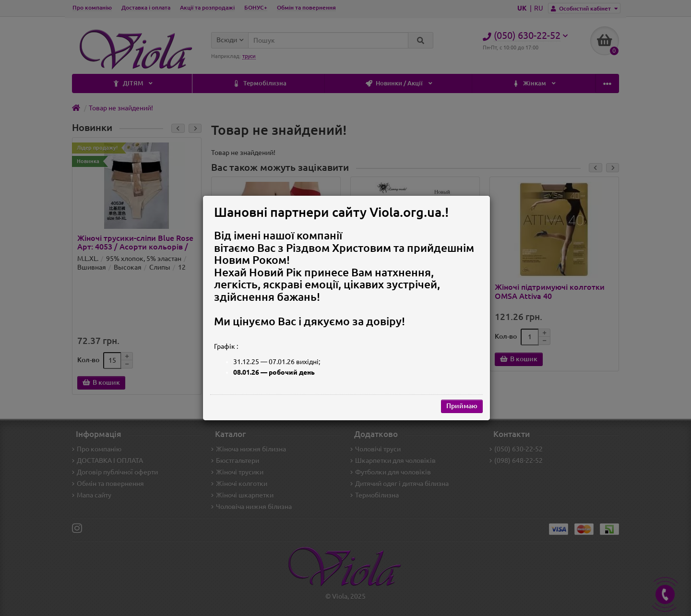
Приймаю (462, 406)
